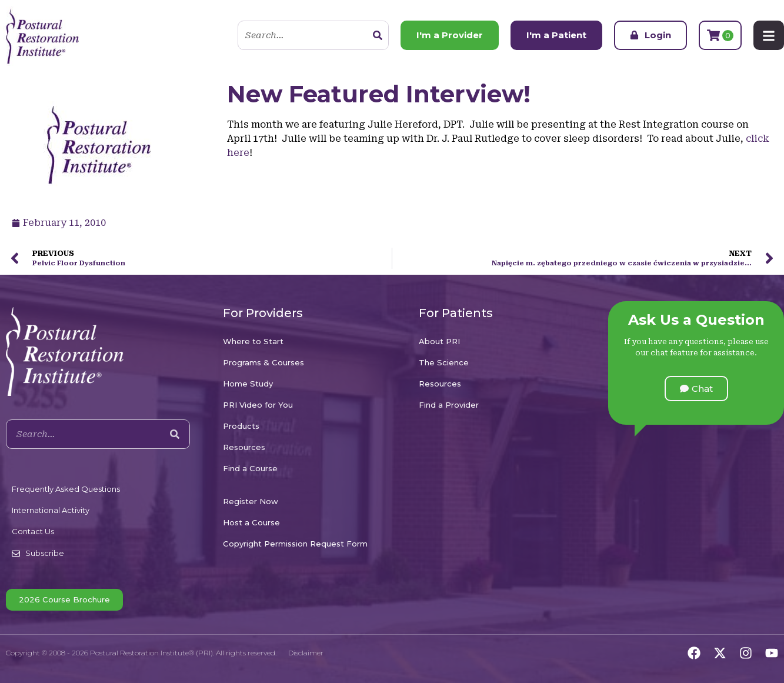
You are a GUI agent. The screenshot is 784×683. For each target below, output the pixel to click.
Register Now (251, 501)
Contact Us (33, 531)
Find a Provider (449, 405)
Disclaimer (306, 653)
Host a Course (251, 522)
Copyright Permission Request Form (295, 544)
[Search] (378, 35)
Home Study (248, 384)
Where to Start (253, 341)
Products (241, 426)
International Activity (51, 510)
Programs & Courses (263, 362)
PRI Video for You (258, 405)
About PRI (439, 341)
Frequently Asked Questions (66, 489)
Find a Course (250, 468)
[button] (696, 389)
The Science (444, 362)
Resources (244, 447)
